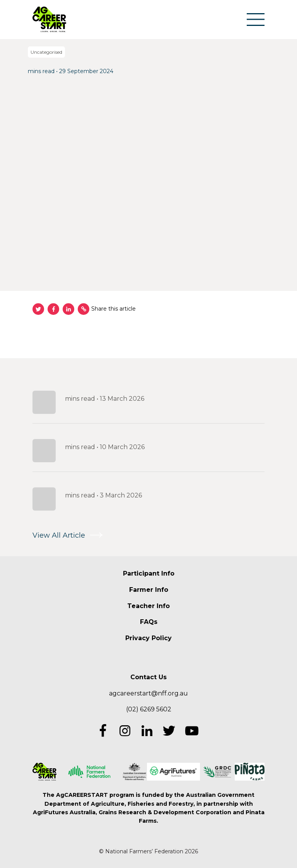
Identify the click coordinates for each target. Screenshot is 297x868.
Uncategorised (46, 52)
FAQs (149, 622)
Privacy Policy (148, 638)
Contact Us (148, 677)
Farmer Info (149, 590)
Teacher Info (148, 606)
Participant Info (149, 573)
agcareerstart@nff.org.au (148, 693)
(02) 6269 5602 (149, 709)
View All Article (59, 535)
